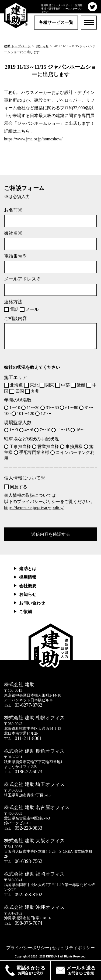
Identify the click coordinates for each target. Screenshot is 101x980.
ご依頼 (26, 612)
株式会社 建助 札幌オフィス (34, 718)
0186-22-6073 (29, 772)
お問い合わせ (32, 603)
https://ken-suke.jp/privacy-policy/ (34, 507)
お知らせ (28, 594)
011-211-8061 (28, 738)
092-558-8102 (29, 895)
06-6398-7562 (29, 861)
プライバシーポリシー (28, 948)
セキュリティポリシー (73, 948)
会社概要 (28, 586)
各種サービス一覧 (56, 22)
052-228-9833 (29, 828)
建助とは (28, 569)
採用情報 (28, 577)
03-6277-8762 (29, 705)
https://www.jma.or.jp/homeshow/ (33, 139)
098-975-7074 (29, 923)
